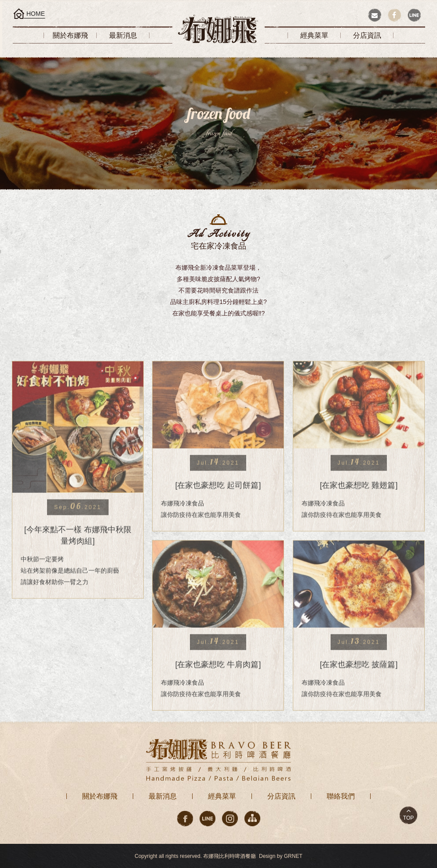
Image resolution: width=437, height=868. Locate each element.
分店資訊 (281, 796)
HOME (36, 14)
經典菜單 (222, 796)
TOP (408, 818)
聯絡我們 (341, 796)
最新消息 (163, 796)
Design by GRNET (281, 856)
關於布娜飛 (100, 796)
